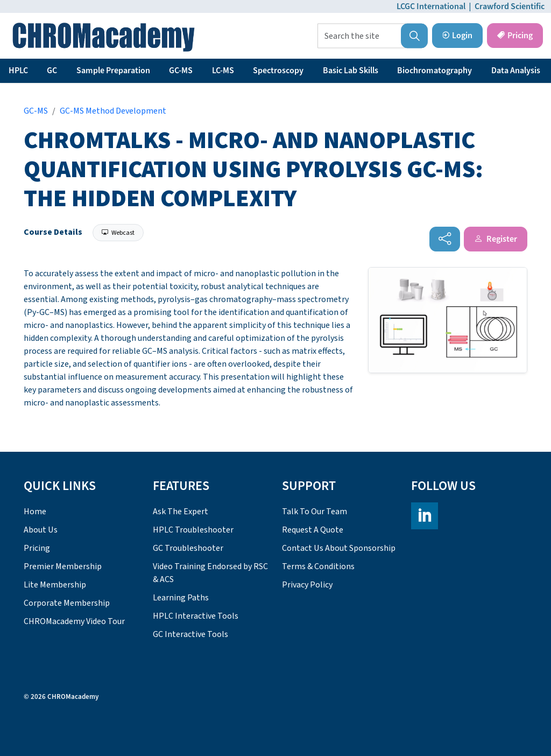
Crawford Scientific (510, 6)
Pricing (515, 36)
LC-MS (223, 71)
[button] (414, 36)
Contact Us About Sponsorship (339, 548)
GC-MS (181, 71)
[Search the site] (373, 36)
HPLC (18, 71)
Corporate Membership (67, 603)
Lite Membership (55, 585)
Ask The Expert (181, 512)
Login (457, 36)
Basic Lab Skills (351, 71)
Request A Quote (313, 530)
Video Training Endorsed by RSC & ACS (210, 573)
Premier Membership (63, 566)
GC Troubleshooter (188, 548)
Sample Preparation (113, 71)
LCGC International (431, 6)
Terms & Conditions (318, 566)
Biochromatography (435, 71)
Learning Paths (181, 598)
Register (496, 239)
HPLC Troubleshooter (193, 530)
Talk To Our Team (315, 512)
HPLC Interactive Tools (196, 616)
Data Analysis (516, 71)
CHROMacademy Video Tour (74, 621)
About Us (41, 530)
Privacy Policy (307, 585)
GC (52, 71)
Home (35, 512)
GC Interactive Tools (190, 634)
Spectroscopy (278, 71)
